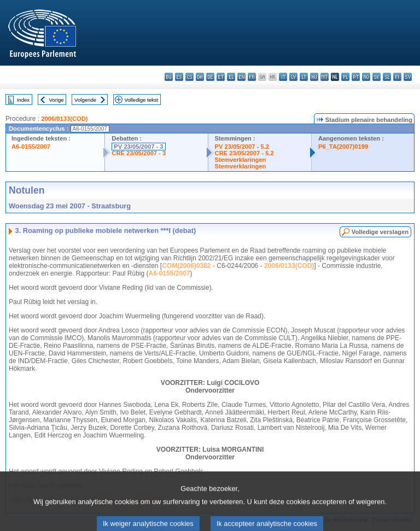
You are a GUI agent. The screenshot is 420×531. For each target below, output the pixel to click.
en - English (241, 77)
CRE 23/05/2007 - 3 (139, 153)
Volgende (85, 100)
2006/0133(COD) (64, 119)
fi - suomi (397, 77)
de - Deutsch (210, 77)
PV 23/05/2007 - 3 (138, 147)
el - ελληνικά (231, 77)
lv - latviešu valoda (293, 77)
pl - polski (345, 77)
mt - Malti (325, 77)
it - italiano (283, 77)
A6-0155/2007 (31, 147)
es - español (179, 77)
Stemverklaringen (241, 160)
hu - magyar (314, 77)
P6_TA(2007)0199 (343, 147)
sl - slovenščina (387, 77)
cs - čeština (189, 77)
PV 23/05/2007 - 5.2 (242, 147)
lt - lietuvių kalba (304, 77)
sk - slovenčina (377, 77)
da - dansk (200, 77)
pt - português (356, 77)
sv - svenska (408, 77)
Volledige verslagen (380, 232)
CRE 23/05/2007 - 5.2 (244, 153)
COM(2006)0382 (186, 266)
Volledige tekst (141, 100)
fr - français (252, 77)
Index (23, 100)
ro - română (366, 77)
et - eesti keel (221, 77)
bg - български (169, 77)
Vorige (57, 100)
